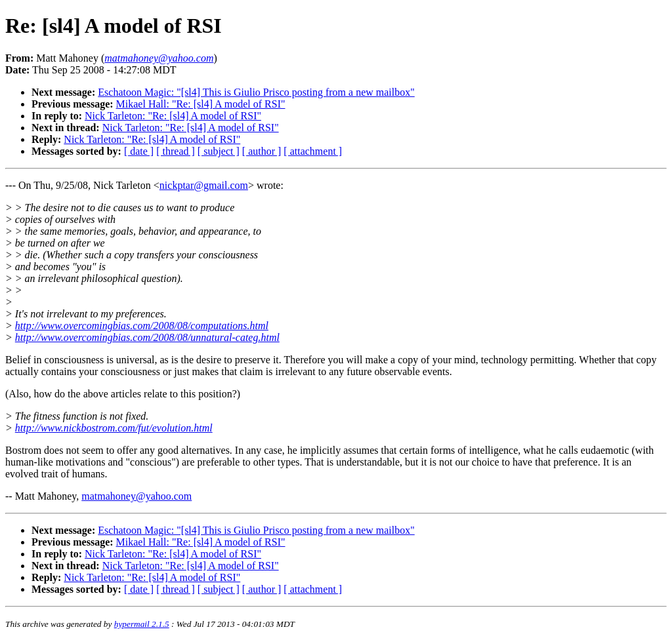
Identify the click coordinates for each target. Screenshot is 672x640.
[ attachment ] (313, 151)
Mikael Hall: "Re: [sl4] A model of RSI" (201, 104)
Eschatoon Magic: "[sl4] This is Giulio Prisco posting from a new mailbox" (256, 92)
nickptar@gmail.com (204, 185)
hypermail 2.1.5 (142, 624)
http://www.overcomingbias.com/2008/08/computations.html (142, 326)
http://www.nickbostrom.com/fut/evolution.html (114, 428)
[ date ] (139, 151)
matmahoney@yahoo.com (136, 496)
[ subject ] (219, 151)
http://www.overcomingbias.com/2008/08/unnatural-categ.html (147, 337)
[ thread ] (176, 151)
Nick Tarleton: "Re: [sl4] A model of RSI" (173, 116)
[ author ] (262, 151)
